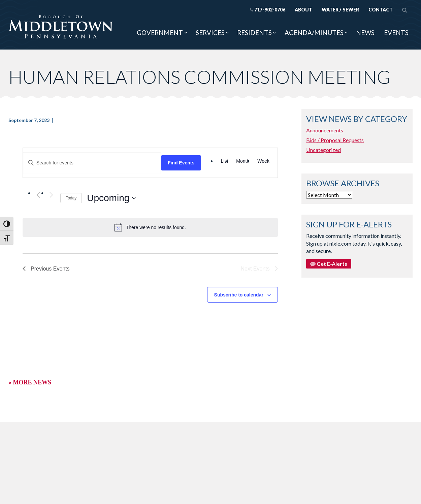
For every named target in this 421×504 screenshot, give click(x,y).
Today (71, 198)
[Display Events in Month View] (243, 161)
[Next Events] (51, 195)
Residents (254, 33)
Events (396, 33)
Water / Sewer (340, 10)
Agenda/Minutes (314, 33)
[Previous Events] (38, 195)
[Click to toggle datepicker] (111, 198)
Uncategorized (323, 150)
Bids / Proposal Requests (335, 140)
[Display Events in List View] (224, 161)
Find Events (181, 163)
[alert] (150, 227)
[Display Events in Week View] (263, 161)
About (303, 10)
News (365, 33)
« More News (30, 382)
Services (210, 33)
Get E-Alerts (329, 264)
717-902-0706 (268, 10)
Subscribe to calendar (239, 295)
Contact (381, 10)
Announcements (325, 130)
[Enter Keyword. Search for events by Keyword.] (92, 163)
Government (160, 33)
